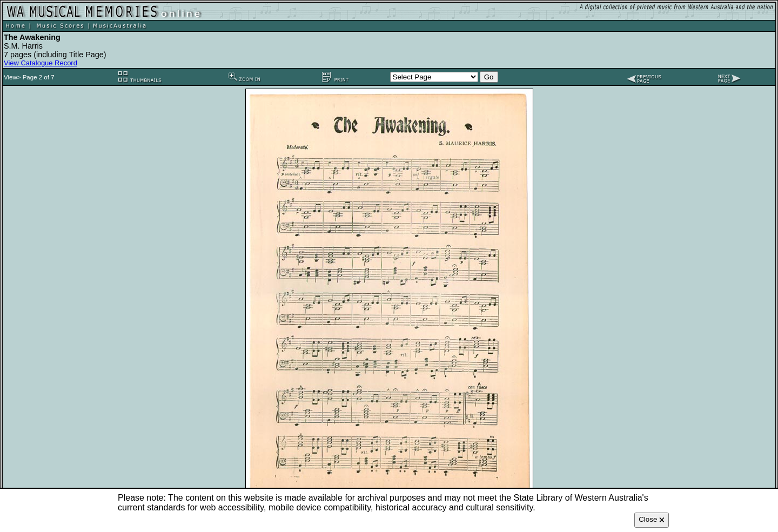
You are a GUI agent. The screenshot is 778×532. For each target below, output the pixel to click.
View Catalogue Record (41, 63)
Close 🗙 (652, 519)
